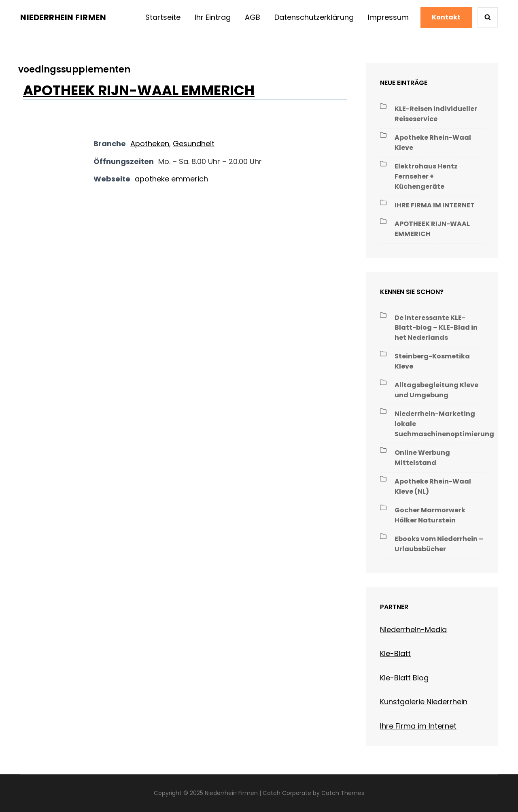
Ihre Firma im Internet (418, 726)
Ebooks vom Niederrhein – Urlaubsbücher (439, 544)
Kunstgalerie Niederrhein (424, 702)
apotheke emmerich (171, 179)
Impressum (388, 17)
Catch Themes (343, 793)
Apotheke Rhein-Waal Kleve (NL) (433, 486)
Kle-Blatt (395, 653)
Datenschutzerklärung (314, 17)
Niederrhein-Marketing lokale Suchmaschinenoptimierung (444, 424)
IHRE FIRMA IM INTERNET (435, 205)
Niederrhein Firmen (63, 17)
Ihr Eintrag (213, 17)
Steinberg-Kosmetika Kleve (432, 361)
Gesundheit (194, 144)
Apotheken (150, 144)
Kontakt (446, 17)
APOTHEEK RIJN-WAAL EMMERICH (139, 90)
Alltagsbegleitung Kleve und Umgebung (436, 390)
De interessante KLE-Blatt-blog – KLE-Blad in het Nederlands (436, 328)
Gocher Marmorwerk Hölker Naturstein (430, 515)
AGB (253, 17)
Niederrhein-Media (413, 630)
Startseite (163, 17)
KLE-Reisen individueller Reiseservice (436, 114)
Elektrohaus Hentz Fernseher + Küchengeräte (426, 176)
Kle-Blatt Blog (404, 678)
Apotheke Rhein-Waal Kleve (433, 143)
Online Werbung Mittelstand (422, 458)
